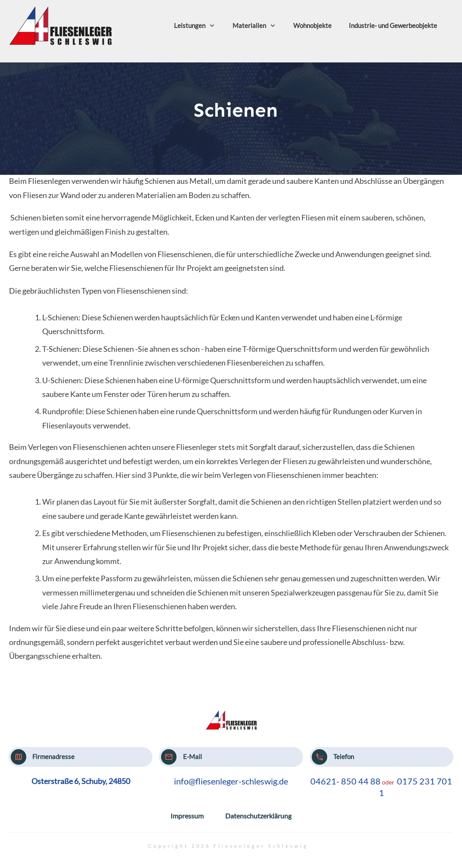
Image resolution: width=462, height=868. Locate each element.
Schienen (236, 110)
